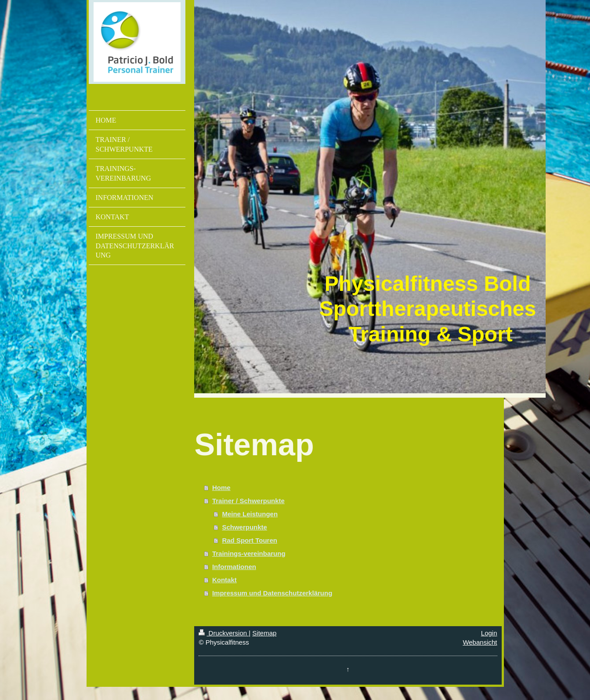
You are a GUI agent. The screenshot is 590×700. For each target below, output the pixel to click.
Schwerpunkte (244, 527)
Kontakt (224, 580)
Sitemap (264, 633)
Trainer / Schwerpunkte (248, 501)
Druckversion (224, 633)
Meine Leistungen (250, 514)
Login (489, 633)
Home (221, 488)
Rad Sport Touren (250, 540)
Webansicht (480, 642)
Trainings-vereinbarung (249, 553)
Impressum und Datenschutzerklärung (272, 593)
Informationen (234, 567)
